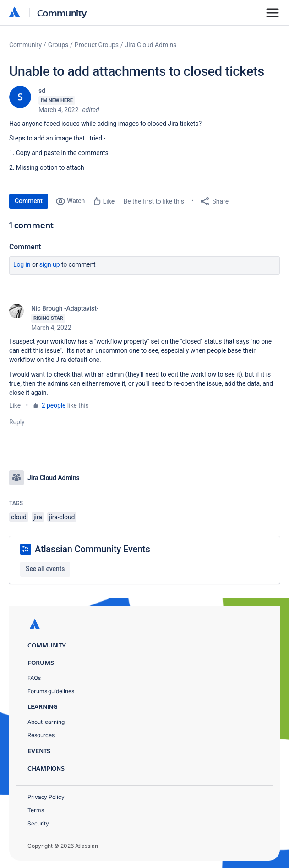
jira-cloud (62, 517)
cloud (19, 517)
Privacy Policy (46, 797)
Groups (58, 45)
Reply (17, 422)
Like (15, 405)
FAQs (34, 678)
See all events (45, 569)
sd (42, 91)
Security (38, 823)
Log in (22, 264)
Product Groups (97, 45)
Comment (29, 201)
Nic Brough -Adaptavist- (65, 308)
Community (62, 13)
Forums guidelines (51, 691)
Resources (41, 735)
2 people (54, 405)
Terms (36, 810)
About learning (46, 722)
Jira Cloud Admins (151, 45)
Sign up (50, 264)
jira (38, 517)
